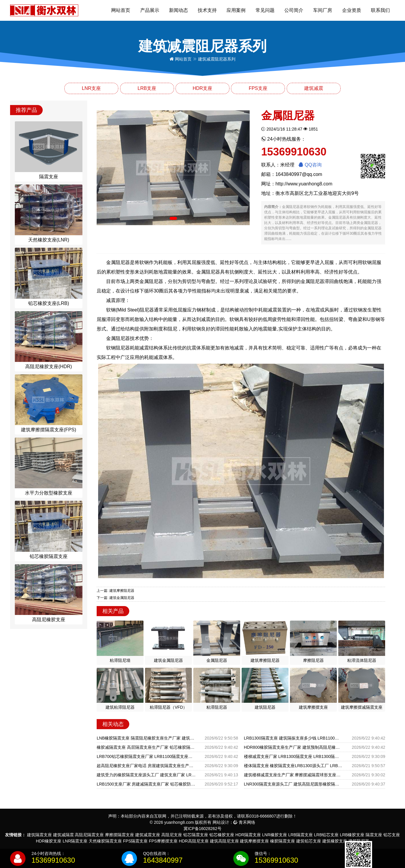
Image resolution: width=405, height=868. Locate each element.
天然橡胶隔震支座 (105, 841)
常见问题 (265, 10)
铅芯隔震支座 (196, 835)
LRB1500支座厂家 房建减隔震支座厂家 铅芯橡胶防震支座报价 (146, 784)
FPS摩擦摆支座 (163, 841)
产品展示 (150, 10)
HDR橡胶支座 (49, 841)
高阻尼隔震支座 (89, 835)
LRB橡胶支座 (352, 835)
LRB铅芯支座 (326, 835)
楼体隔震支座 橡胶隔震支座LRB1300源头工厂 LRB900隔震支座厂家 (294, 766)
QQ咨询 (310, 165)
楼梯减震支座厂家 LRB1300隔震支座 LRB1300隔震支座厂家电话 (294, 756)
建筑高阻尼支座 (224, 841)
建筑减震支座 (148, 835)
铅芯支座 (392, 835)
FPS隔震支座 (135, 841)
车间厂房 (323, 10)
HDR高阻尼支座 (194, 841)
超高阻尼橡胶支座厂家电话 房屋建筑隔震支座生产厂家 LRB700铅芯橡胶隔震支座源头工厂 (146, 766)
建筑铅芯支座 (309, 841)
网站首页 (121, 10)
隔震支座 (374, 835)
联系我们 (380, 10)
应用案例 (236, 10)
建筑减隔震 (63, 835)
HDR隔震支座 (248, 835)
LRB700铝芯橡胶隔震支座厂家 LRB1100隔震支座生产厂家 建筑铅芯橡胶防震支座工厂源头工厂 (146, 756)
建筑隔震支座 (39, 835)
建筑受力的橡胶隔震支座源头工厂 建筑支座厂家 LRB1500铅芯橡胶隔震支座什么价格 (146, 775)
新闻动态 (178, 10)
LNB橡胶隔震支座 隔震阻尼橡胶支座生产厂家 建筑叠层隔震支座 (146, 738)
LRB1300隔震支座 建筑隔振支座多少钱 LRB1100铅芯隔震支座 (294, 738)
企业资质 (352, 10)
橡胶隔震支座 (283, 841)
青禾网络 (244, 822)
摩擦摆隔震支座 (119, 835)
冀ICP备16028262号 (203, 829)
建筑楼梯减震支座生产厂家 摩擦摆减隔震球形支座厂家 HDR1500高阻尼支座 (294, 775)
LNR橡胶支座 (275, 835)
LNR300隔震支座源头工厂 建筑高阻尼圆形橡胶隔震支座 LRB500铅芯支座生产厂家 (294, 784)
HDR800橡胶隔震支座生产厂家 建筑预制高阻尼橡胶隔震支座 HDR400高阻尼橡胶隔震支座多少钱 (294, 747)
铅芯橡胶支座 (222, 835)
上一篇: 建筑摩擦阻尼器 (115, 591)
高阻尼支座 (172, 835)
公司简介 (294, 10)
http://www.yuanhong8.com (304, 184)
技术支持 (207, 10)
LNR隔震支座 (75, 841)
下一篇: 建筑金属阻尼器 (115, 598)
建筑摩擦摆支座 (254, 841)
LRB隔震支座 (300, 835)
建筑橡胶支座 (335, 841)
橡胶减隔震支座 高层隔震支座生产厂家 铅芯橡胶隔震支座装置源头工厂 (146, 747)
